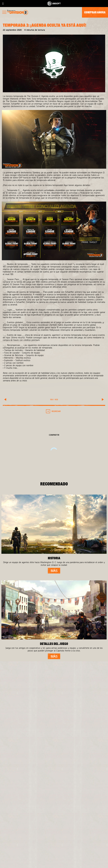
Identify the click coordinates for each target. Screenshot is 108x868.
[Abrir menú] (4, 13)
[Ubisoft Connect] (80, 739)
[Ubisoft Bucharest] (33, 734)
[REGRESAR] (54, 411)
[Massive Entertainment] (33, 728)
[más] (54, 571)
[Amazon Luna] (80, 745)
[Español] (54, 814)
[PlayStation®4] (80, 734)
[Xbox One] (80, 728)
